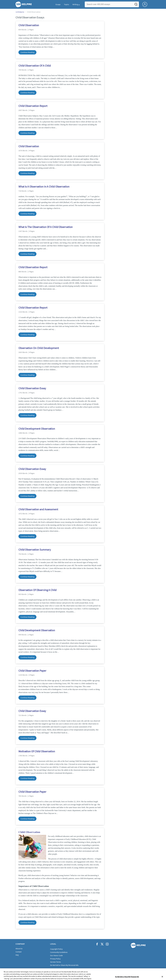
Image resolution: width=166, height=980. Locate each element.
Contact (19, 952)
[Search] (136, 5)
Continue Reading (27, 52)
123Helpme (20, 12)
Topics (66, 4)
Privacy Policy (55, 959)
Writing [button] (75, 4)
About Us (19, 948)
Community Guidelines (59, 952)
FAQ (17, 955)
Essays (58, 4)
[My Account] (146, 4)
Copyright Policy (56, 949)
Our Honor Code (56, 955)
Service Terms (56, 962)
